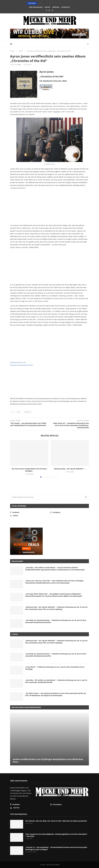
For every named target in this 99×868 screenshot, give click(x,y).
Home (12, 51)
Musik (21, 51)
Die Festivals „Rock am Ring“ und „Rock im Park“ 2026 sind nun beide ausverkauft (56, 821)
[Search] (88, 44)
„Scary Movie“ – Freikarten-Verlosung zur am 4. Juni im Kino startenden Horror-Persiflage (55, 668)
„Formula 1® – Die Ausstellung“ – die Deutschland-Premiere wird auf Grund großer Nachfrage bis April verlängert (56, 848)
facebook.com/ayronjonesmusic (22, 365)
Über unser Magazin (36, 7)
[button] (39, 3)
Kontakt (47, 7)
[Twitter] (52, 10)
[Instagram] (49, 10)
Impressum (56, 7)
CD (12, 412)
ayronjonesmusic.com (18, 362)
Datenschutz (66, 7)
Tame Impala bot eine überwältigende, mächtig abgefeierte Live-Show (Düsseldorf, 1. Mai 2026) (56, 835)
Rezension (27, 412)
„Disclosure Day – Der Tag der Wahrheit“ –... (70, 469)
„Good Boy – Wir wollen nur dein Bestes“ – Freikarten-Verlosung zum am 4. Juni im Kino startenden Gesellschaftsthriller (56, 681)
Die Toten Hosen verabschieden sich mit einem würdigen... (29, 470)
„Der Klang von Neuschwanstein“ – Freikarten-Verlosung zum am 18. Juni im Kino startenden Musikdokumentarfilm (56, 621)
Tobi (19, 65)
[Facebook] (46, 10)
